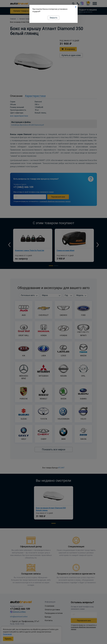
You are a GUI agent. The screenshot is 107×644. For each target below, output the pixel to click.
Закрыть (53, 18)
